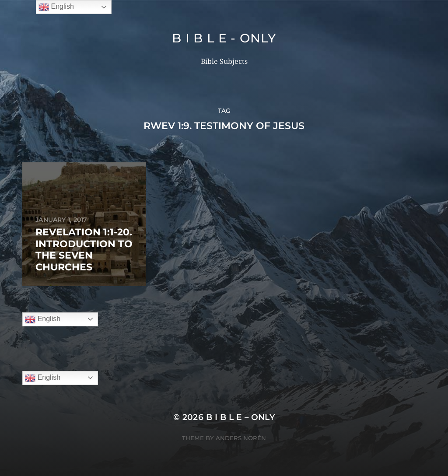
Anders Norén (241, 438)
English (43, 319)
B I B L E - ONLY (224, 38)
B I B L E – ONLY (241, 417)
